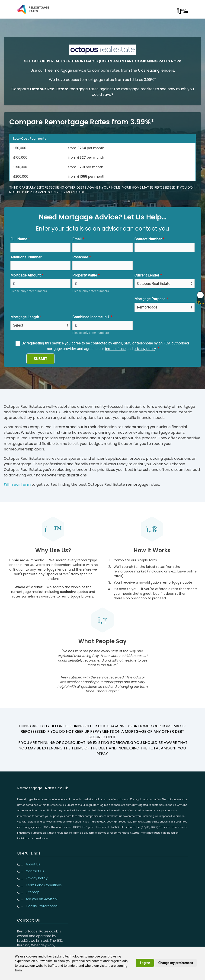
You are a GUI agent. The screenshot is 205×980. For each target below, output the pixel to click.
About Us (33, 864)
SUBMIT (40, 359)
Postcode (80, 257)
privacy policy (145, 349)
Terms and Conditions (44, 885)
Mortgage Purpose (150, 299)
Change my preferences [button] (176, 963)
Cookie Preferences (42, 906)
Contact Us (35, 871)
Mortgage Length (25, 317)
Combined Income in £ (91, 317)
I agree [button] (145, 963)
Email (77, 239)
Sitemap (33, 892)
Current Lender (147, 275)
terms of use (115, 349)
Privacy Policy (37, 878)
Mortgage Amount (26, 275)
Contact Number (148, 239)
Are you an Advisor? (42, 899)
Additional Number (26, 257)
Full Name (19, 239)
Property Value (85, 275)
